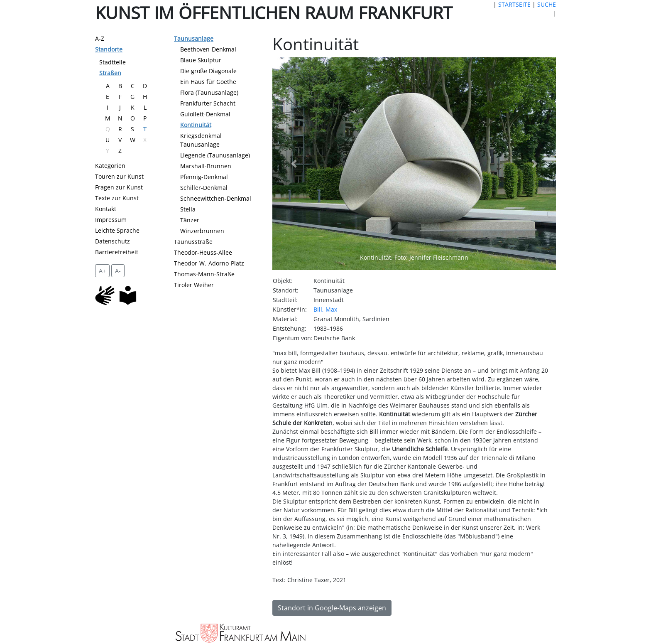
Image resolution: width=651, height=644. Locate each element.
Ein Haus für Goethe (208, 82)
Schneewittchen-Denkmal (216, 198)
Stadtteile (113, 62)
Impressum (111, 220)
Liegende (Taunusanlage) (215, 155)
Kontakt (106, 209)
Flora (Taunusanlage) (209, 92)
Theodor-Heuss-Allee (203, 252)
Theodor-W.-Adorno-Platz (209, 263)
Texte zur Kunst (117, 198)
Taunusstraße (193, 242)
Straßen (110, 73)
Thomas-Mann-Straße (204, 274)
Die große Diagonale (208, 71)
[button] (294, 164)
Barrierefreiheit (117, 252)
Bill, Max (325, 309)
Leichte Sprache (117, 230)
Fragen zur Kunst (119, 187)
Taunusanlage (194, 38)
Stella (188, 209)
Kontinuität (196, 125)
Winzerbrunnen (202, 231)
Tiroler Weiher (194, 285)
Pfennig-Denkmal (204, 177)
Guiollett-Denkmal (205, 114)
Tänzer (190, 220)
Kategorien (110, 166)
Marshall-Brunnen (206, 166)
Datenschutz (113, 241)
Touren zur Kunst (119, 176)
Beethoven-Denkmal (208, 49)
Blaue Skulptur (201, 60)
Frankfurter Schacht (208, 103)
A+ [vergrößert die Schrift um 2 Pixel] (102, 271)
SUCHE (547, 4)
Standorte (109, 49)
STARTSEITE (514, 4)
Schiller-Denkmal (204, 188)
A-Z (100, 38)
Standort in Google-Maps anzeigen (332, 608)
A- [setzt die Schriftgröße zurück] (118, 271)
